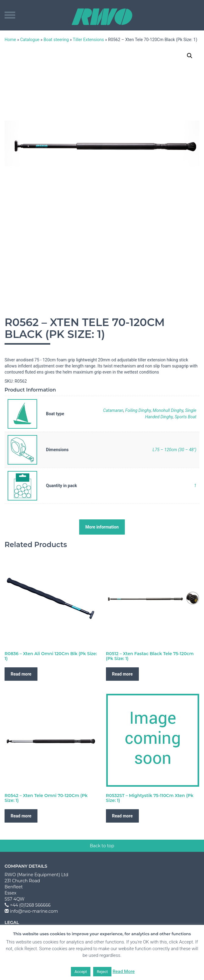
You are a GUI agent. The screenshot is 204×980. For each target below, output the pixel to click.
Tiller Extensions (88, 40)
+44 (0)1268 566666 (30, 905)
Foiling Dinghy (138, 410)
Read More (124, 971)
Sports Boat (186, 417)
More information (102, 527)
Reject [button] (102, 972)
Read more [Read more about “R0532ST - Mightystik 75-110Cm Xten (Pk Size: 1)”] (122, 816)
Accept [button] (81, 972)
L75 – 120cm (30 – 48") (174, 450)
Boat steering (56, 40)
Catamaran (113, 410)
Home (10, 40)
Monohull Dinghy (168, 410)
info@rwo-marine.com (34, 911)
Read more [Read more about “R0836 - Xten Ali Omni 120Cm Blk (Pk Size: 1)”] (21, 674)
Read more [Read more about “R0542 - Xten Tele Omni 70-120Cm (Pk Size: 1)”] (21, 816)
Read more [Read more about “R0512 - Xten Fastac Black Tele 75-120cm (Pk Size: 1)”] (122, 674)
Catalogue (30, 40)
